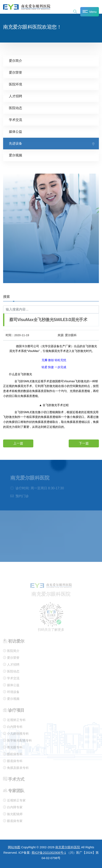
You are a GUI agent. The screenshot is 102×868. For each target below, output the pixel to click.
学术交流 (16, 119)
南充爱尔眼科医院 (68, 847)
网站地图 (14, 847)
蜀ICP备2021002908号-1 (49, 853)
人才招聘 (16, 96)
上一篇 (18, 443)
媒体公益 (16, 131)
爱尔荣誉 (16, 72)
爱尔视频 (16, 155)
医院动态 (16, 108)
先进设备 (16, 143)
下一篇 (84, 443)
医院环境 (16, 84)
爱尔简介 (16, 60)
